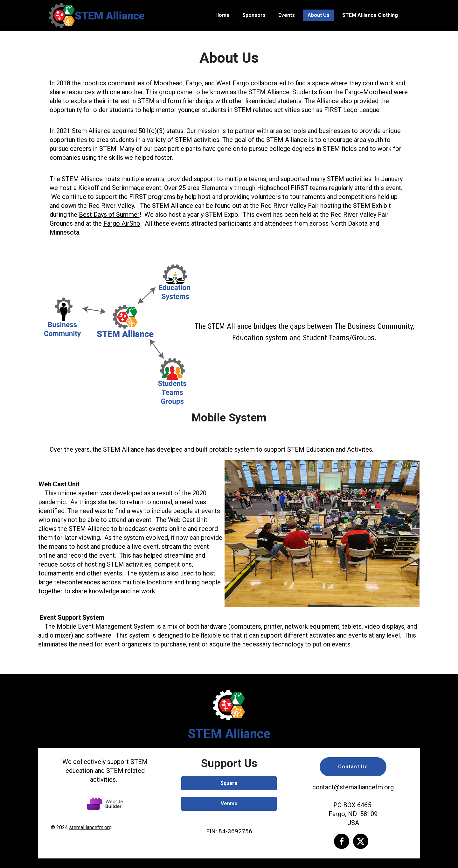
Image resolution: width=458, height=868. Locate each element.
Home (222, 15)
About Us (319, 15)
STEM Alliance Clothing (370, 15)
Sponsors (254, 15)
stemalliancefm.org (90, 827)
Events (287, 15)
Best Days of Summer (109, 215)
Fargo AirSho (122, 223)
